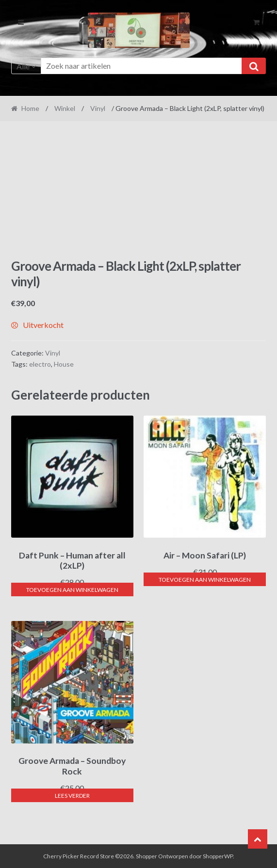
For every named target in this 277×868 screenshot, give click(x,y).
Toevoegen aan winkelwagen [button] (72, 590)
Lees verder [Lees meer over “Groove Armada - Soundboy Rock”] (72, 796)
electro (40, 364)
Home (30, 108)
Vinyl (98, 108)
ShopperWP (218, 856)
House (64, 364)
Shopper (147, 856)
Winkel (65, 108)
